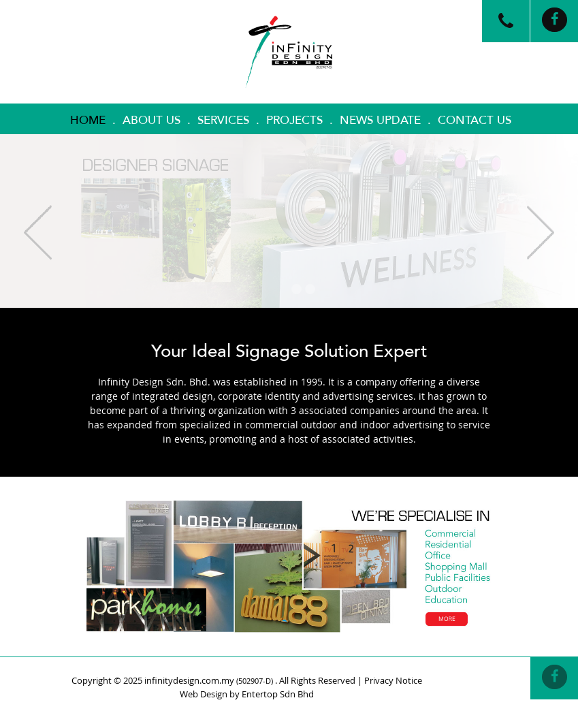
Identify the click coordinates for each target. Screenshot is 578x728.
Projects (294, 120)
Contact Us (475, 120)
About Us (151, 120)
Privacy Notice (393, 680)
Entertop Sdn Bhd (278, 694)
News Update (380, 120)
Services (223, 120)
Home (88, 120)
